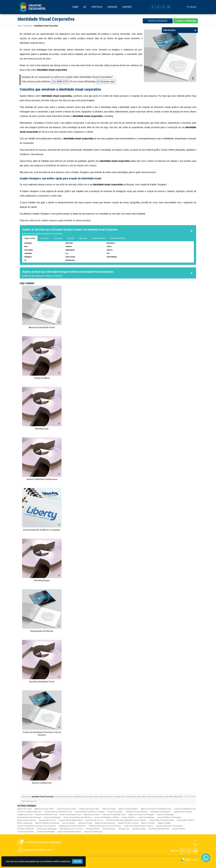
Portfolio (97, 7)
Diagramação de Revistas (42, 631)
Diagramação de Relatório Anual (71, 820)
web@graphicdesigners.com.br (35, 850)
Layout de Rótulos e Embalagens (169, 817)
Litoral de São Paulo (117, 238)
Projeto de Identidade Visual (70, 815)
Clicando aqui (106, 82)
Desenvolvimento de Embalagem (29, 817)
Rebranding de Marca (92, 815)
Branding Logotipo (139, 829)
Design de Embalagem (52, 817)
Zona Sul (70, 238)
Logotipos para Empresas (183, 812)
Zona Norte (44, 238)
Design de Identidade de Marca (69, 832)
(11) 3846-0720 (60, 82)
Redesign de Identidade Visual (114, 815)
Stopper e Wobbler (164, 823)
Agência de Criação (24, 809)
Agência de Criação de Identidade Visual (156, 809)
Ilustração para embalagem (47, 829)
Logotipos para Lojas (25, 815)
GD (85, 7)
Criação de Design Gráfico (67, 809)
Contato (127, 7)
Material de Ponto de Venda (128, 823)
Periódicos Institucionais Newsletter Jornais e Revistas (126, 820)
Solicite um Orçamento (158, 21)
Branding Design (42, 580)
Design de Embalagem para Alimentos (78, 817)
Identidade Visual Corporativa (137, 812)
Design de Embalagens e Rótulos (107, 817)
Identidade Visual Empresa (161, 812)
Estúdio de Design (109, 809)
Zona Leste (83, 238)
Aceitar (77, 861)
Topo (195, 843)
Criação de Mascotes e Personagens (169, 826)
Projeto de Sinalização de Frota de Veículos (105, 826)
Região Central (30, 238)
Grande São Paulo (99, 238)
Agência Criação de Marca (128, 809)
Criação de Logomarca (26, 832)
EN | (192, 7)
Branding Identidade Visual (42, 682)
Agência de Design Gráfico (44, 809)
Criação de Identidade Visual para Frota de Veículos (37, 826)
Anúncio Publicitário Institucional (42, 479)
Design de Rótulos (128, 817)
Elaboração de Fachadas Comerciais (72, 826)
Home (75, 7)
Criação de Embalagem (165, 815)
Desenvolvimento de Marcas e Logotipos (42, 530)
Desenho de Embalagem (46, 832)
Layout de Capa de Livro (94, 820)
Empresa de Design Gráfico (89, 809)
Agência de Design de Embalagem (141, 815)
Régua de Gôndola (148, 823)
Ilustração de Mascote (25, 829)
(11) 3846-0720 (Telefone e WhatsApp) (39, 842)
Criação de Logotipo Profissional (29, 812)
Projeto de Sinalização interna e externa (138, 826)
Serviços (112, 7)
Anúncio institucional (42, 783)
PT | (188, 7)
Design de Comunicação (93, 832)
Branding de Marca (93, 829)
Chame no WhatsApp (185, 21)
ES (195, 7)
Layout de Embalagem (146, 817)
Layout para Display (85, 823)
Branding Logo (42, 429)
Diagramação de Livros (47, 820)
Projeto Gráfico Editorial (185, 820)
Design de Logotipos (115, 812)
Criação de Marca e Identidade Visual (58, 812)
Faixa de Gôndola (69, 823)
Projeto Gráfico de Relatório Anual (162, 820)
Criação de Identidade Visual (185, 809)
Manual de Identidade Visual (42, 327)
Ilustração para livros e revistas (71, 829)
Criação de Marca (42, 378)
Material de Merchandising (105, 823)
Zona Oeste (58, 238)
